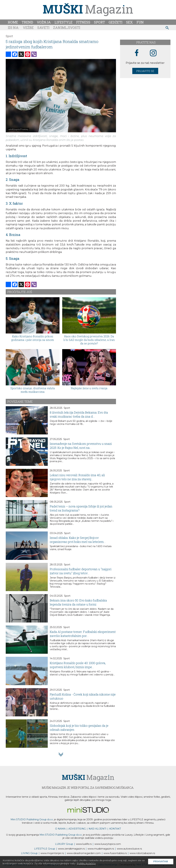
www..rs (84, 844)
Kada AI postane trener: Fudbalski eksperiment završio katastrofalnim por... (83, 634)
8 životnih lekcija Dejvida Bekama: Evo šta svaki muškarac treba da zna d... (79, 414)
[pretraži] (167, 28)
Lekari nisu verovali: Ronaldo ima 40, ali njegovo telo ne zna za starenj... (77, 477)
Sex (129, 22)
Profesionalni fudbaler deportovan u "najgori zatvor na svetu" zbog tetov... (81, 571)
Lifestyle (63, 22)
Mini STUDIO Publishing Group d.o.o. (32, 819)
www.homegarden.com (84, 853)
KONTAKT (115, 829)
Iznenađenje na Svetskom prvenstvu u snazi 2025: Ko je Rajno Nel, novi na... (81, 446)
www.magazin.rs (71, 849)
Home (13, 22)
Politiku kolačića (86, 863)
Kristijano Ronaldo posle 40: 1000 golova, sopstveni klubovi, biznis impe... (78, 665)
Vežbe (28, 28)
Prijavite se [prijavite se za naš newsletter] (145, 71)
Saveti (43, 28)
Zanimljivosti (67, 28)
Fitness (83, 22)
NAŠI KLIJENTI (97, 829)
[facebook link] (137, 53)
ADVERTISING (77, 829)
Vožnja (44, 22)
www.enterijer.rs (52, 853)
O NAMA (60, 829)
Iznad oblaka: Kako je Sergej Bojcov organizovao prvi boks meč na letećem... (78, 540)
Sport (99, 22)
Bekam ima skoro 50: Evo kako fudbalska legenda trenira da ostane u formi (78, 602)
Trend (27, 22)
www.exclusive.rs (129, 849)
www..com (108, 844)
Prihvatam (161, 861)
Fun (140, 22)
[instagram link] (153, 53)
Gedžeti (115, 22)
